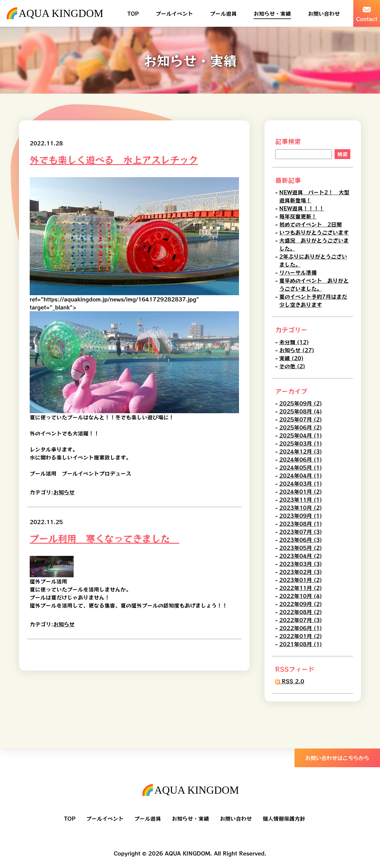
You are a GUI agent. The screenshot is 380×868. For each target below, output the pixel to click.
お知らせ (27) (297, 350)
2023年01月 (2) (301, 580)
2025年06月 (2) (301, 427)
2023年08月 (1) (301, 523)
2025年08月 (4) (301, 411)
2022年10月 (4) (301, 596)
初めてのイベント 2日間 (311, 224)
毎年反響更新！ (298, 216)
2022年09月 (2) (301, 604)
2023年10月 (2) (301, 507)
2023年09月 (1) (301, 515)
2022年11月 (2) (301, 588)
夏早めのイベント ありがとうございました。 (314, 285)
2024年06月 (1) (301, 459)
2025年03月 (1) (301, 443)
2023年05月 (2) (301, 548)
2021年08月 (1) (301, 644)
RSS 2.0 (290, 681)
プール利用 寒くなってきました (104, 538)
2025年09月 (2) (301, 403)
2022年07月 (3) (301, 620)
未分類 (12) (294, 342)
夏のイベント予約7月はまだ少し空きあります (313, 301)
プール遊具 (223, 13)
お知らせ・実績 (272, 13)
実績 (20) (291, 358)
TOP (133, 13)
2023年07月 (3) (301, 532)
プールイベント (174, 13)
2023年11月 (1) (301, 499)
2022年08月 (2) (301, 612)
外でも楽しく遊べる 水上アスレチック (114, 159)
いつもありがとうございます (314, 232)
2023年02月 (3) (301, 572)
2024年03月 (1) (301, 483)
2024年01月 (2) (301, 491)
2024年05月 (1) (301, 467)
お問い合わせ (324, 13)
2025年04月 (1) (301, 435)
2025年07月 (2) (301, 419)
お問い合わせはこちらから (337, 758)
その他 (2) (292, 366)
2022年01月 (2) (301, 636)
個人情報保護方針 (284, 818)
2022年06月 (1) (301, 628)
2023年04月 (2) (301, 556)
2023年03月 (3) (301, 564)
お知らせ (64, 492)
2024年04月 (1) (301, 475)
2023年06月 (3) (301, 540)
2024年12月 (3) (301, 451)
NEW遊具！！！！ (302, 208)
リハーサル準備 (298, 273)
